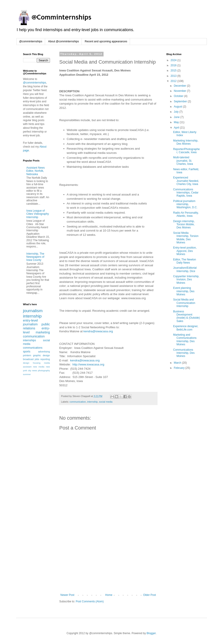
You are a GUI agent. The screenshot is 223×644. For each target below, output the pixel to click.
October (179, 96)
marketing (43, 332)
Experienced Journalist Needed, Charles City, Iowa (186, 181)
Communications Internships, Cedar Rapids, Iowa (186, 193)
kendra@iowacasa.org (98, 331)
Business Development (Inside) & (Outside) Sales (186, 316)
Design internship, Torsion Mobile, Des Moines (184, 224)
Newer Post (67, 595)
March (178, 363)
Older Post (150, 595)
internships (30, 340)
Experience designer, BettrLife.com (186, 328)
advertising (44, 352)
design (26, 363)
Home (109, 595)
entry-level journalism (30, 322)
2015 (174, 71)
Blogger (151, 633)
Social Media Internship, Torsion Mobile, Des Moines (186, 238)
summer (27, 374)
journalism (33, 311)
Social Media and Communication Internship (184, 303)
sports (27, 352)
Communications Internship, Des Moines (184, 353)
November (180, 91)
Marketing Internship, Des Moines (186, 142)
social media (106, 402)
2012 (174, 81)
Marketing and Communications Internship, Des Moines (185, 340)
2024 (174, 60)
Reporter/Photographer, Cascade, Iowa (186, 151)
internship (92, 402)
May (177, 122)
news (35, 370)
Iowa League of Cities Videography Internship (38, 214)
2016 (174, 65)
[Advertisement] (108, 560)
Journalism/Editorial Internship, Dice (185, 269)
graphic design (41, 355)
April (177, 128)
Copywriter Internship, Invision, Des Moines (186, 280)
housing (37, 363)
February (179, 368)
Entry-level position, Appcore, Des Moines (185, 251)
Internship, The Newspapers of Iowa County (35, 257)
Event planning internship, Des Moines (184, 291)
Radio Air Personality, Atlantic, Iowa (186, 214)
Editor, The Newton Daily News (184, 261)
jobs (37, 359)
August (178, 107)
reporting (45, 359)
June (177, 117)
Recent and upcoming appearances (106, 41)
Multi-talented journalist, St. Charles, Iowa (183, 161)
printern (27, 355)
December (180, 86)
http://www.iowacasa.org (88, 364)
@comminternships (31, 41)
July (176, 112)
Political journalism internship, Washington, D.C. (185, 204)
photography (44, 370)
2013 (174, 76)
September (181, 101)
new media (39, 367)
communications (33, 348)
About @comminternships (63, 41)
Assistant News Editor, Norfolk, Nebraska (36, 171)
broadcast (28, 359)
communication (78, 402)
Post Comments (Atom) (90, 601)
